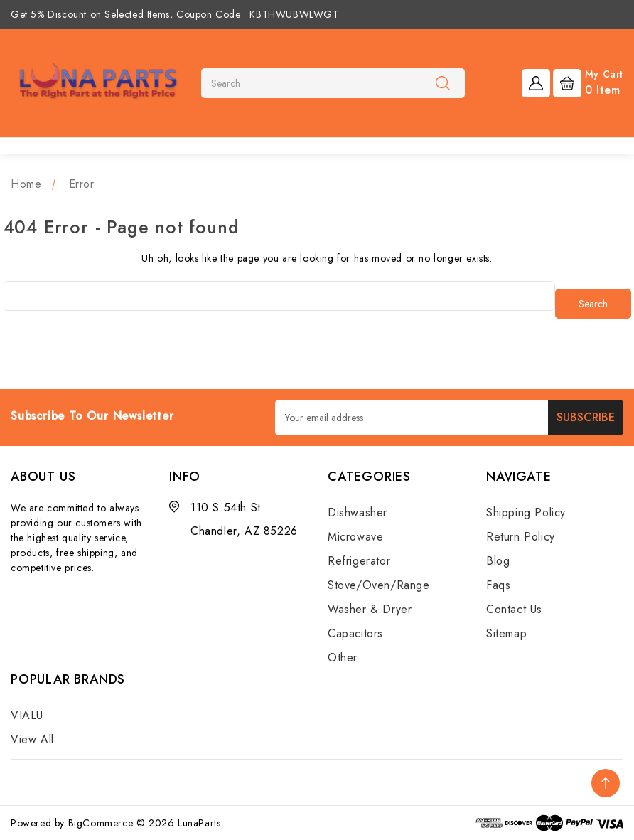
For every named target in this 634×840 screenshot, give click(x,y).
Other (343, 658)
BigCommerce (101, 823)
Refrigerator (359, 561)
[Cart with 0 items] (588, 82)
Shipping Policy (526, 512)
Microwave (355, 537)
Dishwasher (358, 512)
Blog (498, 561)
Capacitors (355, 633)
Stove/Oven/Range (379, 585)
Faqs (498, 585)
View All (32, 739)
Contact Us (514, 609)
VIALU (27, 715)
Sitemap (506, 633)
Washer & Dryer (370, 609)
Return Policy (521, 537)
